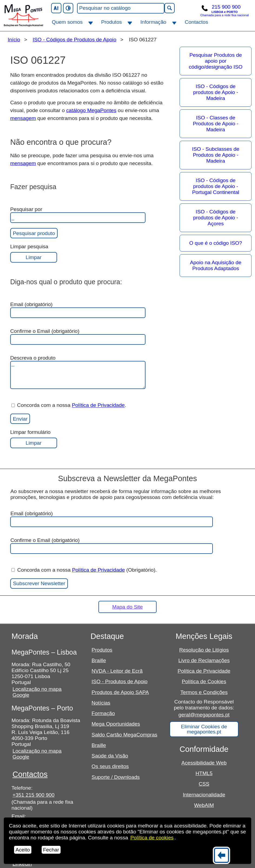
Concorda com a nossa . (69, 405)
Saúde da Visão (110, 756)
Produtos (112, 22)
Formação (103, 713)
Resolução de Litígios (204, 650)
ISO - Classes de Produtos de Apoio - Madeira (216, 124)
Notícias (101, 703)
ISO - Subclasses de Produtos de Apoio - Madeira (216, 155)
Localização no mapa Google (37, 692)
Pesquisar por (78, 215)
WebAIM (204, 805)
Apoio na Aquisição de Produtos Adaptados (216, 265)
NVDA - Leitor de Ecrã (117, 671)
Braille (99, 660)
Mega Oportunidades (116, 724)
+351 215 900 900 (33, 795)
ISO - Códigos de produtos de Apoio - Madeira (216, 92)
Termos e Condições (204, 692)
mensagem (23, 118)
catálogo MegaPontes (91, 110)
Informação (153, 22)
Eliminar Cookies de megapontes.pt (204, 729)
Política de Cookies (204, 681)
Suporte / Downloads (116, 777)
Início (14, 40)
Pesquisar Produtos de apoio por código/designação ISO (216, 61)
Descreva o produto (78, 372)
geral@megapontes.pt (204, 715)
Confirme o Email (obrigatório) (78, 336)
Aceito (23, 850)
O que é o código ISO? (216, 243)
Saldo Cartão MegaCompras (125, 735)
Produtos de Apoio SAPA (120, 692)
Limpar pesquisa (34, 253)
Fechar (51, 850)
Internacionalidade (204, 795)
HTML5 (204, 773)
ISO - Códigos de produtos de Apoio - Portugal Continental (216, 186)
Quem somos (67, 22)
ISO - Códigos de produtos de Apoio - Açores (216, 218)
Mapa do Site (128, 607)
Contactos (196, 22)
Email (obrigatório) (78, 310)
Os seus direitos (110, 766)
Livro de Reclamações (204, 660)
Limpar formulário (34, 439)
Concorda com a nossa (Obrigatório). (84, 570)
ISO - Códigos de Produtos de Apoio (74, 40)
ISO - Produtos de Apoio (120, 681)
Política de (152, 838)
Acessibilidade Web (204, 763)
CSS (204, 784)
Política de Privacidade (98, 405)
